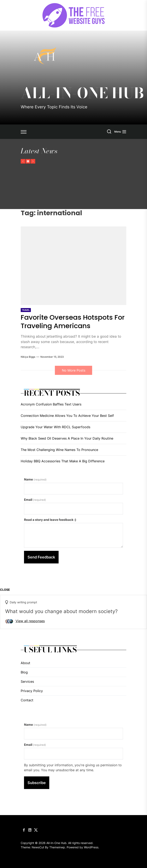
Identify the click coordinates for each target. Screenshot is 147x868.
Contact (27, 700)
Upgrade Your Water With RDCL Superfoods (55, 427)
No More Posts (74, 370)
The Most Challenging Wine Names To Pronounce (59, 450)
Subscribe (37, 783)
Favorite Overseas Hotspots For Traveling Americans (70, 321)
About (25, 663)
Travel (26, 310)
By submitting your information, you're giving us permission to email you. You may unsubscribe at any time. (73, 768)
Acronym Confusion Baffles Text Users (51, 404)
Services (27, 681)
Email (35, 500)
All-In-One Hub (82, 93)
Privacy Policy (32, 691)
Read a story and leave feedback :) (50, 520)
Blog (24, 672)
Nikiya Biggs (28, 357)
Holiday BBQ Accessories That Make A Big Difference (63, 461)
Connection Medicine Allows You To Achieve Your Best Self (67, 416)
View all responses (30, 621)
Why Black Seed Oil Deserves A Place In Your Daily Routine (67, 438)
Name (35, 479)
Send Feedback (41, 557)
